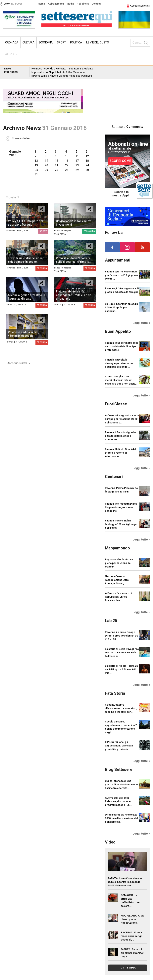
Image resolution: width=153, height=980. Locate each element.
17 (77, 161)
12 (87, 156)
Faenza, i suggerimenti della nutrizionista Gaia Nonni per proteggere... (122, 346)
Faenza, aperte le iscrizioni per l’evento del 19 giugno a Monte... (121, 275)
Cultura (28, 42)
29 (77, 170)
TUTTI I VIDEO (128, 968)
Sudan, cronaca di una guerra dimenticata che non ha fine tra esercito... (121, 784)
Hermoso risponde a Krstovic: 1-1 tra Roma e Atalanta (62, 69)
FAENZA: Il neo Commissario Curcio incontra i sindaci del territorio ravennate (125, 882)
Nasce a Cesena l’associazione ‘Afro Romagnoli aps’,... (117, 580)
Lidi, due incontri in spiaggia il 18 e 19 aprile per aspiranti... (121, 307)
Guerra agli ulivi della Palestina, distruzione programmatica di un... (118, 801)
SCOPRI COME (120, 161)
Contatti (96, 4)
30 (87, 170)
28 (67, 170)
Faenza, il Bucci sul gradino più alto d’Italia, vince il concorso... (121, 436)
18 (87, 161)
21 (57, 165)
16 (67, 161)
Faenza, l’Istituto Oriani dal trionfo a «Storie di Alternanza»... (120, 453)
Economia (46, 42)
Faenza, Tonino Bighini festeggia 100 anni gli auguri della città (122, 524)
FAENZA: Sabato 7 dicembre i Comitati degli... (132, 953)
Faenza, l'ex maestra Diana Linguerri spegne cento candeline (121, 507)
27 (57, 170)
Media (70, 4)
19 (36, 165)
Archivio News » (19, 363)
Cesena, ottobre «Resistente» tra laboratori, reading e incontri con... (121, 708)
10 (67, 156)
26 (46, 170)
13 (36, 161)
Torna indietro (18, 138)
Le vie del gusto (98, 42)
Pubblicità (83, 4)
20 (46, 165)
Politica (76, 42)
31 (36, 174)
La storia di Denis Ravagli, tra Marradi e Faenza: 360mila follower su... (122, 653)
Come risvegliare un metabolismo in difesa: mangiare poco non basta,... (122, 380)
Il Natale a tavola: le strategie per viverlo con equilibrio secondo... (120, 363)
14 (46, 161)
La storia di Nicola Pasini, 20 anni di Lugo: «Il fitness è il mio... (121, 669)
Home (41, 4)
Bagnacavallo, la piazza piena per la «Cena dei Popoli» (119, 563)
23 (77, 165)
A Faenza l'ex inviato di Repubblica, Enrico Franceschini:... (118, 597)
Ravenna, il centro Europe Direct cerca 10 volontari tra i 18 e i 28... (122, 636)
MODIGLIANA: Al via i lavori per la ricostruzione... (132, 919)
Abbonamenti (56, 4)
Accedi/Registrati (138, 6)
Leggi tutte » (141, 323)
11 (77, 156)
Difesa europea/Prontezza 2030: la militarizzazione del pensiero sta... (121, 818)
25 (36, 170)
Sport (61, 42)
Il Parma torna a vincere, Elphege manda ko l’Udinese (62, 76)
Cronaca (12, 42)
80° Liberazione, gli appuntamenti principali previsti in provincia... (119, 746)
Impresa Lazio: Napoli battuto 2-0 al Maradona (58, 72)
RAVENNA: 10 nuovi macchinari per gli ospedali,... (132, 936)
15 (57, 161)
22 (67, 165)
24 (87, 165)
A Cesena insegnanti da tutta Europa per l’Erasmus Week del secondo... (122, 419)
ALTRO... (10, 54)
